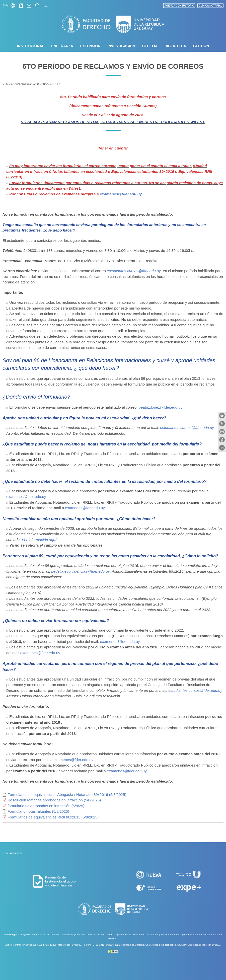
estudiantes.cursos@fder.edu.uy (134, 271)
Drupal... (217, 945)
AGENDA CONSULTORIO (179, 6)
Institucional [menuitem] (31, 46)
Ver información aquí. (40, 540)
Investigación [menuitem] (121, 46)
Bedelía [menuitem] (150, 46)
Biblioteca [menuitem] (175, 46)
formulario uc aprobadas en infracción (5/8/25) (46, 806)
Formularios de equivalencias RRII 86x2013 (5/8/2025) (53, 817)
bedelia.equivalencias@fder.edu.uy (81, 571)
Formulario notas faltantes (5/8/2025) (38, 811)
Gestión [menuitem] (201, 46)
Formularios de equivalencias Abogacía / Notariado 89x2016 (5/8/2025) (67, 795)
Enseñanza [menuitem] (62, 46)
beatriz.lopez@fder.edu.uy (161, 407)
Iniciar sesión (13, 853)
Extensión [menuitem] (90, 46)
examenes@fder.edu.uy (121, 194)
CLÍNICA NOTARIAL (210, 6)
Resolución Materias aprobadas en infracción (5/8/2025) (54, 800)
